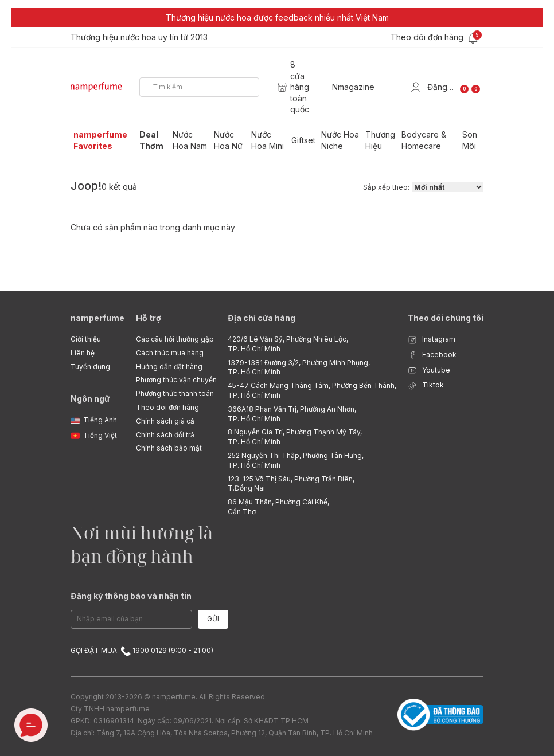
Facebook (432, 355)
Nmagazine (353, 87)
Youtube (429, 371)
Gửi (213, 619)
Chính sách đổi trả (165, 435)
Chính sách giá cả (165, 421)
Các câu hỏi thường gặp (175, 339)
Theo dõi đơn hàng (167, 407)
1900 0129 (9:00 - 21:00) (167, 650)
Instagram (432, 340)
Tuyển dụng (90, 367)
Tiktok (426, 385)
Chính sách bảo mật (169, 448)
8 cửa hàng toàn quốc (300, 87)
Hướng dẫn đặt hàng (169, 367)
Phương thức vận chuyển (176, 380)
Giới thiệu (86, 339)
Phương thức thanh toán (175, 393)
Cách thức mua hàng (170, 353)
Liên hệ (83, 353)
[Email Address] (131, 619)
